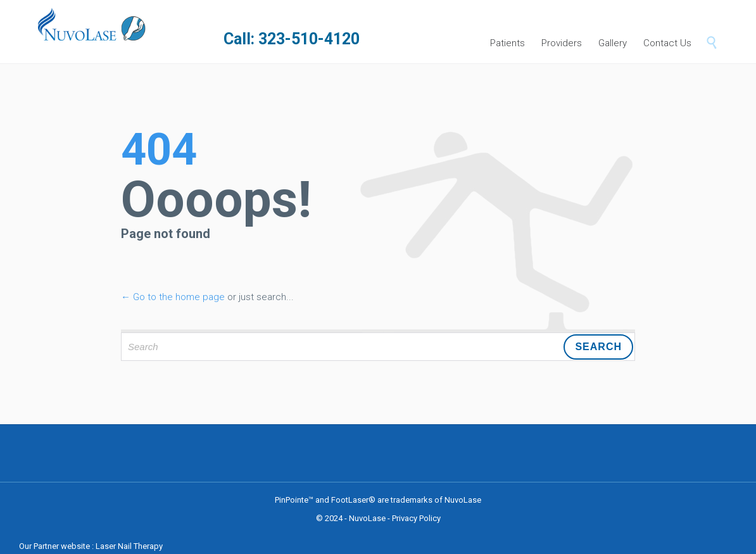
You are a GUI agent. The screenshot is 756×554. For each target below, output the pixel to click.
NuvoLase (367, 518)
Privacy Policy (416, 518)
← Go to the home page (173, 297)
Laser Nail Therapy (129, 546)
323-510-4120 (309, 39)
